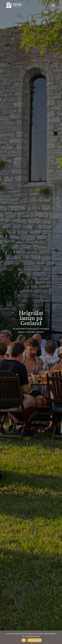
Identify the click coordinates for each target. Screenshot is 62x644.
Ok (24, 640)
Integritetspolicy (35, 640)
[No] (59, 637)
